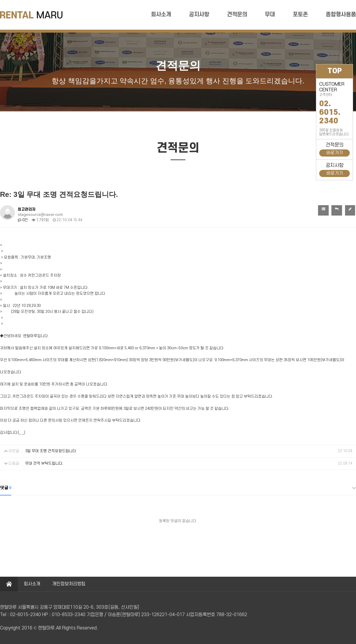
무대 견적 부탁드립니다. (44, 463)
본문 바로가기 (0, 0)
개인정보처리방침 (69, 584)
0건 (23, 220)
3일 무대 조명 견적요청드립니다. (51, 451)
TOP (335, 71)
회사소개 (161, 15)
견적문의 (237, 15)
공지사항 (199, 15)
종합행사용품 (341, 15)
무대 (270, 15)
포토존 (300, 15)
